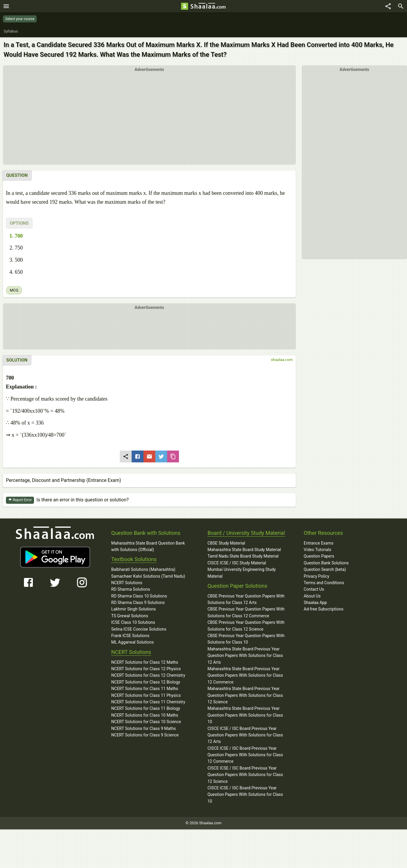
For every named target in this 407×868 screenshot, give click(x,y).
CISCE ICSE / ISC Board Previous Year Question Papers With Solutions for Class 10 (245, 795)
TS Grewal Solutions (130, 616)
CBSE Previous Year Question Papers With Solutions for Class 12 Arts (246, 600)
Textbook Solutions (134, 559)
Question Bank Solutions (326, 563)
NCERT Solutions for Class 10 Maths (145, 715)
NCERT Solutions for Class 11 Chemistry (148, 702)
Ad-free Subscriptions (324, 609)
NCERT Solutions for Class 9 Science (145, 735)
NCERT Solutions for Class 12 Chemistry (148, 676)
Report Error (20, 500)
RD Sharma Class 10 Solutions (139, 596)
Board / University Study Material (246, 533)
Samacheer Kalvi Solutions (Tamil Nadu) (148, 576)
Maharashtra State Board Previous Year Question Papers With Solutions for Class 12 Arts (245, 656)
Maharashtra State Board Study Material (244, 550)
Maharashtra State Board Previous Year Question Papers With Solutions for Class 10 (245, 715)
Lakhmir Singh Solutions (134, 609)
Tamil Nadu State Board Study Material (243, 556)
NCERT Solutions (127, 583)
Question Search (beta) (325, 570)
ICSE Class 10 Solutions (133, 623)
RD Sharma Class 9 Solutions (138, 603)
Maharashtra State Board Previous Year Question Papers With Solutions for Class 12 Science (245, 695)
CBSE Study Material (226, 543)
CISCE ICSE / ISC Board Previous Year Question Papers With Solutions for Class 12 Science (245, 775)
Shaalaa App (315, 603)
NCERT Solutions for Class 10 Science (146, 722)
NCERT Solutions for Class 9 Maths (143, 729)
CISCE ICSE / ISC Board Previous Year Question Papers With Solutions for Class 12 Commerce (245, 755)
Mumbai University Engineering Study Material (242, 573)
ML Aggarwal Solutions (133, 642)
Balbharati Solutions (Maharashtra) (143, 570)
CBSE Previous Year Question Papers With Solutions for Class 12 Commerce (246, 613)
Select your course (20, 19)
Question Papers (319, 556)
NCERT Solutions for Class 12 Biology (146, 682)
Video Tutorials (318, 550)
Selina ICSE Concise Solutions (139, 629)
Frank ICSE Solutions (130, 636)
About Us (312, 596)
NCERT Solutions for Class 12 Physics (146, 669)
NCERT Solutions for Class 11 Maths (145, 689)
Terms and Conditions (324, 583)
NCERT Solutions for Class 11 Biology (146, 709)
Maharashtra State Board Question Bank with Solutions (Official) (148, 547)
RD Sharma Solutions (131, 590)
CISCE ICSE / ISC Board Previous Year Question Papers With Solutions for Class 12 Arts (245, 735)
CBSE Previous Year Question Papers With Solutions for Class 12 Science (246, 626)
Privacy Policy (316, 576)
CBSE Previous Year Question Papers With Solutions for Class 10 (246, 639)
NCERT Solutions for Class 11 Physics (146, 696)
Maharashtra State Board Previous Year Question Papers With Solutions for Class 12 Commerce (245, 676)
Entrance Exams (319, 543)
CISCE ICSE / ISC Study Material (237, 563)
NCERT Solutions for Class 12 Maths (145, 663)
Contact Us (314, 590)
